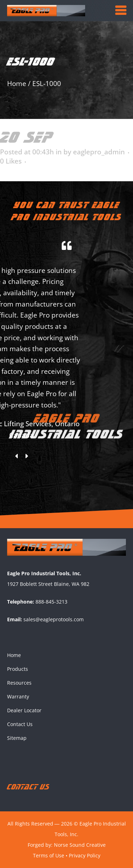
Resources (19, 683)
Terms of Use (49, 855)
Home (17, 84)
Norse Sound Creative (80, 845)
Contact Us (20, 724)
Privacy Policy (85, 855)
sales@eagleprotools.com (54, 619)
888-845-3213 (51, 602)
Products (18, 669)
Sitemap (17, 738)
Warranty (18, 696)
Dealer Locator (24, 710)
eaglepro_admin (99, 152)
